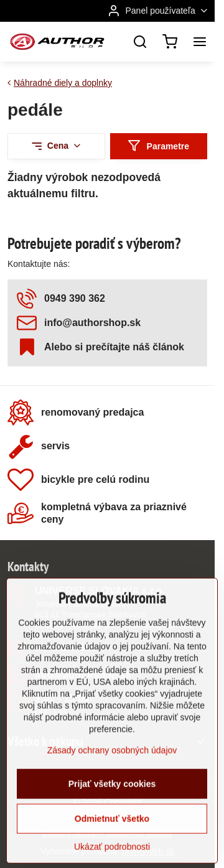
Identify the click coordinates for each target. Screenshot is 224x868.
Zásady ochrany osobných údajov (112, 797)
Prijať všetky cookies (112, 831)
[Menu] (200, 42)
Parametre (158, 146)
